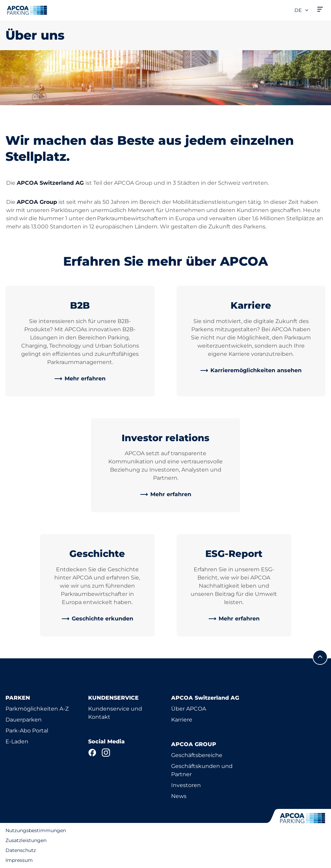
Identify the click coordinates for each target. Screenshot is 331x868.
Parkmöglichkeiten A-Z (37, 709)
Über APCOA (189, 709)
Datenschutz (21, 850)
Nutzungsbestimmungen (36, 830)
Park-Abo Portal (27, 731)
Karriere (182, 720)
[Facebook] (92, 753)
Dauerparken (24, 720)
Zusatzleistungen (26, 840)
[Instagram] (106, 753)
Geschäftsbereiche (197, 755)
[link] (80, 379)
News (179, 796)
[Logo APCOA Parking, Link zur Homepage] (27, 10)
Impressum (19, 860)
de (302, 10)
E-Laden (17, 741)
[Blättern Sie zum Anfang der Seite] (320, 657)
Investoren (186, 785)
